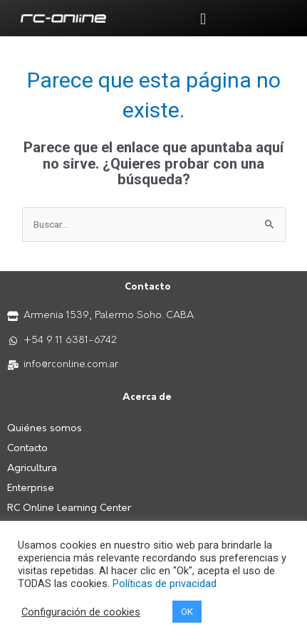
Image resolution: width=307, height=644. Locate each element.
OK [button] (187, 612)
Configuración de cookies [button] (81, 612)
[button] (203, 19)
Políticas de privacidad (165, 584)
